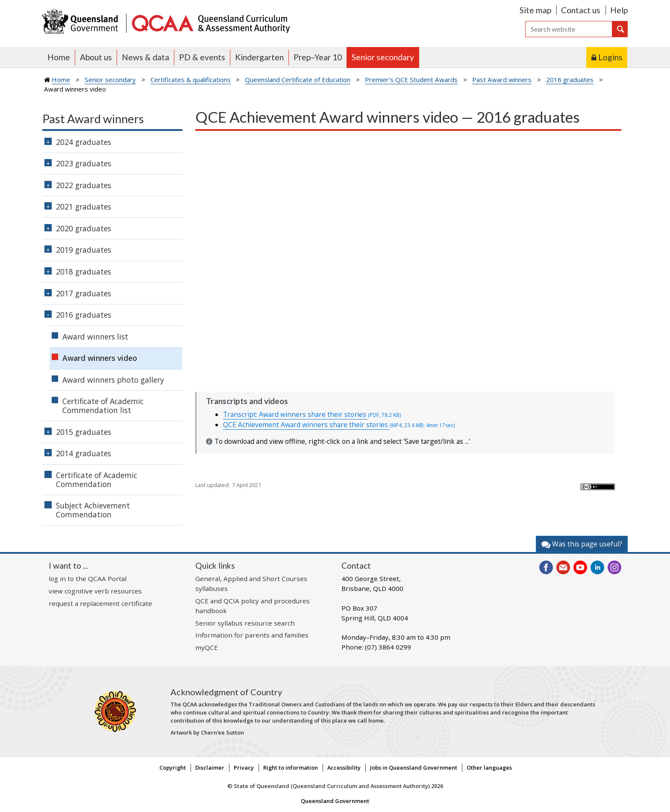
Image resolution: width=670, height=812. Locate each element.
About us (96, 57)
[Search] (569, 29)
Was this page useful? (582, 544)
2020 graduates (84, 228)
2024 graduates (84, 142)
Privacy (244, 768)
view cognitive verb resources (95, 591)
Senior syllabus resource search (245, 623)
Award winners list (95, 337)
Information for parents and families (252, 635)
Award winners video (100, 358)
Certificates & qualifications (191, 80)
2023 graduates (84, 163)
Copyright (173, 768)
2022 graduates (84, 185)
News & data (145, 57)
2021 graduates (84, 207)
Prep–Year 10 (318, 57)
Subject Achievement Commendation (93, 510)
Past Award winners (502, 80)
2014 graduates (84, 453)
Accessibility (344, 768)
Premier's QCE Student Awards (411, 80)
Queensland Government (335, 801)
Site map (535, 10)
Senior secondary (383, 57)
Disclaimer (210, 768)
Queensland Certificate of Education (298, 80)
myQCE (207, 647)
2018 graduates (84, 272)
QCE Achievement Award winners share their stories (339, 425)
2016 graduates (570, 80)
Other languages (489, 768)
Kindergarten (259, 57)
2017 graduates (84, 293)
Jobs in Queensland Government (414, 768)
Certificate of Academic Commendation (97, 480)
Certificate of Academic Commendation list (103, 406)
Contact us (581, 10)
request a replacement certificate (100, 603)
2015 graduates (84, 432)
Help (619, 10)
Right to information (291, 768)
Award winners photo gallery (113, 380)
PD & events (202, 57)
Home (59, 57)
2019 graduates (84, 250)
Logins (610, 57)
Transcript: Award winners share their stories (312, 414)
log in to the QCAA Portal (88, 579)
